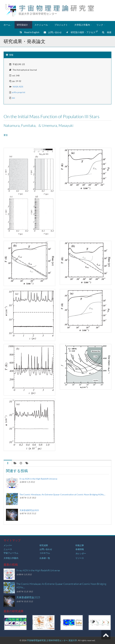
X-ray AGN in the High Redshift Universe (38, 479)
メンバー (8, 545)
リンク (101, 25)
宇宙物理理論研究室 (36, 640)
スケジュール (42, 25)
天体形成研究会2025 (29, 510)
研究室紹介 (23, 25)
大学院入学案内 (83, 25)
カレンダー (81, 553)
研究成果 (44, 545)
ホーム (8, 25)
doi (13, 98)
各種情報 (80, 549)
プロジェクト (62, 25)
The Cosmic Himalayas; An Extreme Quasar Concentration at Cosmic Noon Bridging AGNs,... (62, 494)
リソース (80, 558)
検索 (107, 32)
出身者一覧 (45, 558)
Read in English (29, 32)
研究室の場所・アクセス (82, 32)
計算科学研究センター (57, 640)
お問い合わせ (53, 32)
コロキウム (45, 553)
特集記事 (80, 545)
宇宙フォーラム (11, 553)
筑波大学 (73, 640)
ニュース (8, 549)
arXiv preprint (19, 92)
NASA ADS (18, 87)
